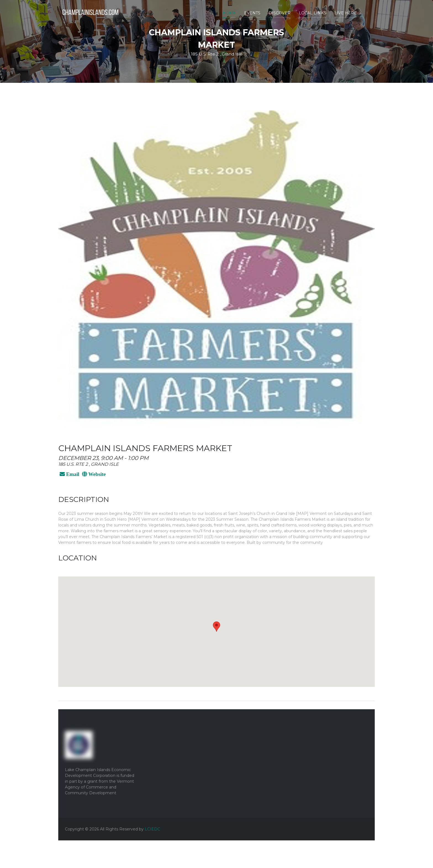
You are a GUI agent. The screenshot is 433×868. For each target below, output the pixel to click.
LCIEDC (152, 829)
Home (229, 13)
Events (252, 13)
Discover (280, 13)
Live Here (346, 13)
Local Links (312, 13)
